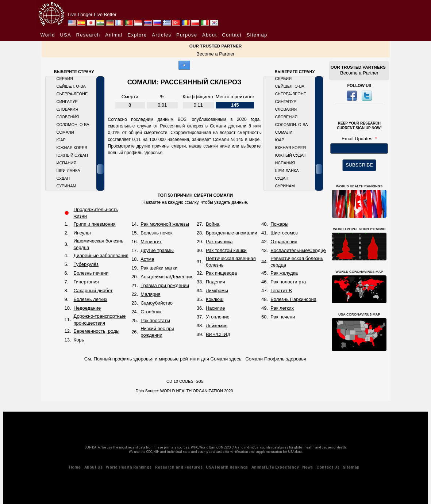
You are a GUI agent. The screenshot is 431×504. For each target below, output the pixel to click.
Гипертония (86, 282)
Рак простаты (155, 320)
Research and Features (179, 467)
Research (88, 35)
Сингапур (67, 102)
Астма (147, 259)
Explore (137, 35)
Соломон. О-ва (73, 125)
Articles (161, 35)
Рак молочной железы (165, 224)
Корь (79, 340)
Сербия (65, 79)
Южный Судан (72, 155)
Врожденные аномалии (232, 233)
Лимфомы (217, 291)
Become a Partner (215, 54)
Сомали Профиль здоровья (276, 359)
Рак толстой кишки (226, 250)
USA (66, 35)
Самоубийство (157, 303)
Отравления (284, 242)
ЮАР (61, 140)
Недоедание (87, 308)
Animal (114, 35)
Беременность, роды (97, 331)
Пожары (279, 224)
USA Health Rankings (227, 467)
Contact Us (328, 467)
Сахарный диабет (93, 291)
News (307, 467)
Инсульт (83, 233)
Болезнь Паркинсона (293, 299)
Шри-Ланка (68, 171)
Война (213, 224)
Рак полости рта (288, 282)
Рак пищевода (221, 273)
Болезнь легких (91, 299)
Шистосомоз (284, 233)
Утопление (218, 317)
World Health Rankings (129, 467)
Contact (232, 35)
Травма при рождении (165, 285)
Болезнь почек (156, 233)
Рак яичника (219, 242)
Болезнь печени (91, 273)
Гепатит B (281, 291)
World (48, 35)
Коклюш (215, 299)
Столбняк (151, 312)
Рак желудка (284, 273)
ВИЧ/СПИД (218, 334)
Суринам (66, 186)
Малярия (150, 294)
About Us (93, 467)
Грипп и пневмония (95, 224)
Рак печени (283, 317)
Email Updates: (358, 139)
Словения (68, 117)
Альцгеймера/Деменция (167, 277)
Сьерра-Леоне (72, 94)
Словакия (68, 109)
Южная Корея (72, 148)
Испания (67, 163)
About (209, 35)
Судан (63, 178)
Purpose (187, 35)
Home (75, 467)
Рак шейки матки (159, 268)
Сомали (65, 132)
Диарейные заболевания (101, 255)
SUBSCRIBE (359, 165)
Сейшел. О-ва (71, 86)
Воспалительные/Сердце (298, 250)
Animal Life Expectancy (275, 467)
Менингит (151, 242)
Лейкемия (217, 326)
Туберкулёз (86, 264)
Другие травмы (157, 250)
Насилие (215, 308)
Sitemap (257, 35)
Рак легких (282, 308)
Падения (215, 282)
